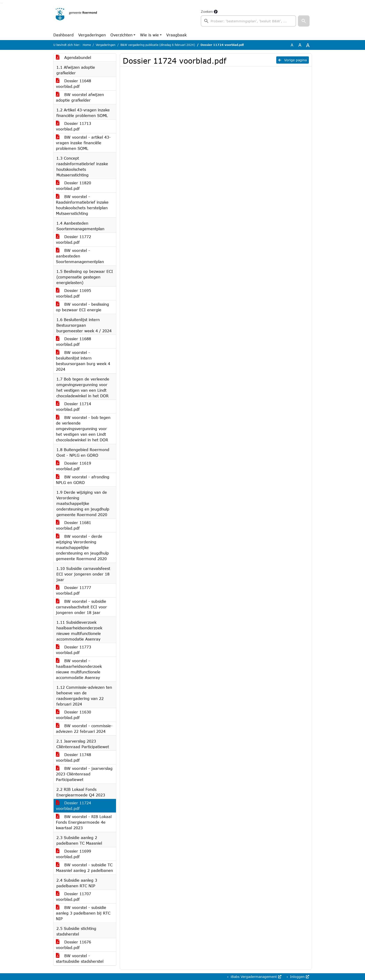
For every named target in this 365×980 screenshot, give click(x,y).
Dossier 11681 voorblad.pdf (73, 525)
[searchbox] (249, 21)
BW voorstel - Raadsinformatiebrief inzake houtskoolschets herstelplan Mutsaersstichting (82, 205)
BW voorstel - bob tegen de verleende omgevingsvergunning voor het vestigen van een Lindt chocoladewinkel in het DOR (83, 429)
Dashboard (63, 35)
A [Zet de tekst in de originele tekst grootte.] (292, 45)
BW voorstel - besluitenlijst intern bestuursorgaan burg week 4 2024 (83, 361)
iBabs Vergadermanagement (255, 977)
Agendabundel (73, 57)
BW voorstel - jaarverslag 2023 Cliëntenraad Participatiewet (84, 774)
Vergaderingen (92, 35)
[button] (304, 21)
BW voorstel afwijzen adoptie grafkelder (80, 97)
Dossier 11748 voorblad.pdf (73, 757)
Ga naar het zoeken (1, 3)
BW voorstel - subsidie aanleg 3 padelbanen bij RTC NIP (83, 913)
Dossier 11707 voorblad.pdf (73, 896)
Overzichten (121, 35)
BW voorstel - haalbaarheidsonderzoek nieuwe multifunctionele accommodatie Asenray (79, 669)
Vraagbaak (176, 35)
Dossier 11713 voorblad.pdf (73, 126)
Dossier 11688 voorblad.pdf (73, 341)
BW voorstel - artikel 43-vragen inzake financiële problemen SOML (83, 143)
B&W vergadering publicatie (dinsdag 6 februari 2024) (158, 45)
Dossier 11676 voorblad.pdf (73, 945)
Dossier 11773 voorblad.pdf (73, 650)
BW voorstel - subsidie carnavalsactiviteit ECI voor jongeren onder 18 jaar (81, 607)
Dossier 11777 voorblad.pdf (73, 590)
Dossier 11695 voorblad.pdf (73, 293)
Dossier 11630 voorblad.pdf (73, 715)
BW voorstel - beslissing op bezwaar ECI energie (82, 307)
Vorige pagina (293, 60)
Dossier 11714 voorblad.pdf (73, 406)
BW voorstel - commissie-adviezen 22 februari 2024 (84, 728)
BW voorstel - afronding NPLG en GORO (83, 480)
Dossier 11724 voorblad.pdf (73, 806)
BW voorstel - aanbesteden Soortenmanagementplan (80, 256)
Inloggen (299, 977)
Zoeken (207, 12)
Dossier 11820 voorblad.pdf (73, 186)
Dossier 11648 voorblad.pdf (73, 84)
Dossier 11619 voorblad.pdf (73, 466)
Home (87, 45)
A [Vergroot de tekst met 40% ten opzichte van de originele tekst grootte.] (308, 45)
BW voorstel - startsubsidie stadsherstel (80, 958)
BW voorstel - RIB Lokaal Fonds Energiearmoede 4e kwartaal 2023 (84, 822)
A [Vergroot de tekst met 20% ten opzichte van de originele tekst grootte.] (300, 45)
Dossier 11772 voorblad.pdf (73, 239)
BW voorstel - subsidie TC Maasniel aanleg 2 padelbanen (84, 868)
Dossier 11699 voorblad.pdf (73, 854)
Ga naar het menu (2, 3)
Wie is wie (149, 35)
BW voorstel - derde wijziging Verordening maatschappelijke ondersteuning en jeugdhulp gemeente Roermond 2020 (82, 547)
